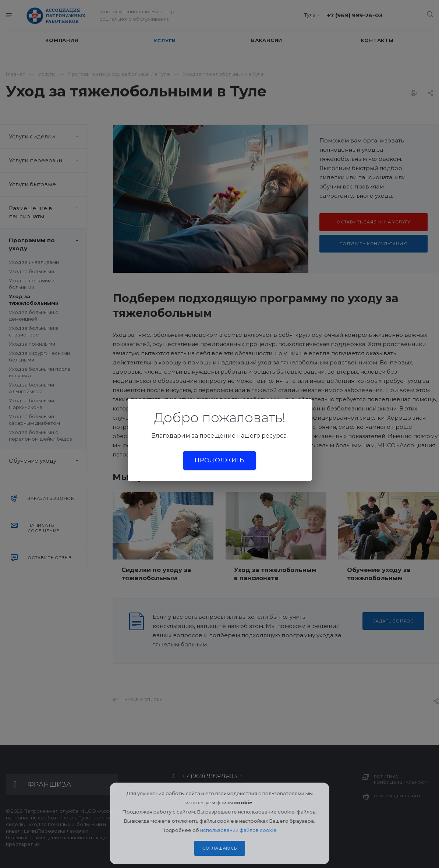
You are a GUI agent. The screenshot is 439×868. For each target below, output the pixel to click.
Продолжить (219, 460)
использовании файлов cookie (238, 830)
